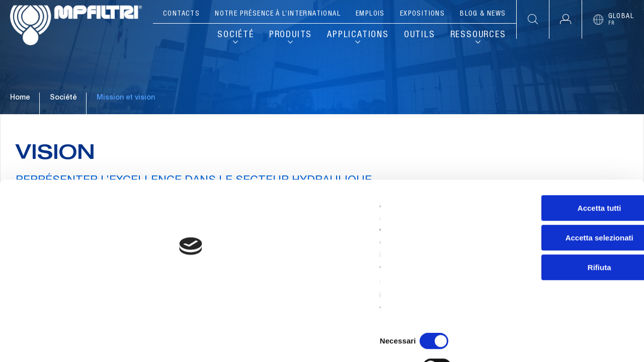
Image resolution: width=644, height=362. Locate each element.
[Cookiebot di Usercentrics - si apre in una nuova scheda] (65, 342)
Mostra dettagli (529, 342)
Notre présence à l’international (278, 14)
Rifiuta (560, 298)
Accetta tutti (560, 239)
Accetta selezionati (560, 268)
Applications (358, 35)
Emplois (370, 14)
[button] (565, 19)
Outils (420, 35)
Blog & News (483, 14)
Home (20, 135)
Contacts (181, 14)
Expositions (422, 14)
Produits (291, 35)
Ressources (478, 35)
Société (236, 35)
